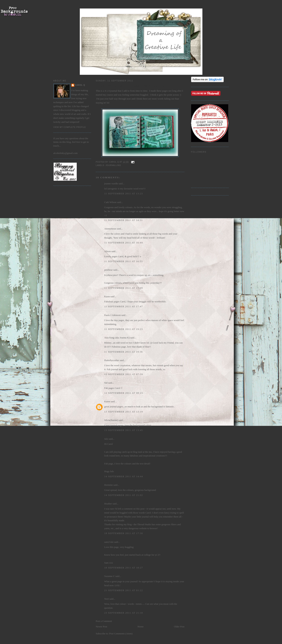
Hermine (109, 485)
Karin (107, 296)
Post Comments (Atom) (121, 634)
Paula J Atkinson (113, 315)
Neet (107, 599)
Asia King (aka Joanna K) (117, 338)
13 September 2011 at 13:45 (124, 430)
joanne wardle (111, 183)
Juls (106, 439)
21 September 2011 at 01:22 (124, 590)
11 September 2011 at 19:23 (124, 329)
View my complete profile (70, 127)
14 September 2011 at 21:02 (124, 495)
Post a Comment (104, 621)
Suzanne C (110, 576)
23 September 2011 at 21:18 (124, 613)
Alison (108, 251)
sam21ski (109, 542)
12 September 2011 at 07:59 (124, 374)
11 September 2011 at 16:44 (124, 243)
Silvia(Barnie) (111, 420)
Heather (108, 504)
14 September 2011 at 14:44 (124, 476)
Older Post (179, 627)
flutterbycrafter (112, 360)
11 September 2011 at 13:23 (124, 193)
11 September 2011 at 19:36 (124, 352)
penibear (109, 270)
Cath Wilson (110, 202)
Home (141, 627)
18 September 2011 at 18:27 (124, 568)
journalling (113, 165)
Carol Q (80, 85)
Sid (106, 383)
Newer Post (101, 627)
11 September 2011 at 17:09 (124, 288)
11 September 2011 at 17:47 (124, 306)
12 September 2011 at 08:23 (124, 393)
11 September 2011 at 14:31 (124, 220)
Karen (107, 401)
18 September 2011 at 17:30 (124, 533)
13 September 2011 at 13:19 (124, 412)
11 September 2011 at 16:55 (124, 261)
